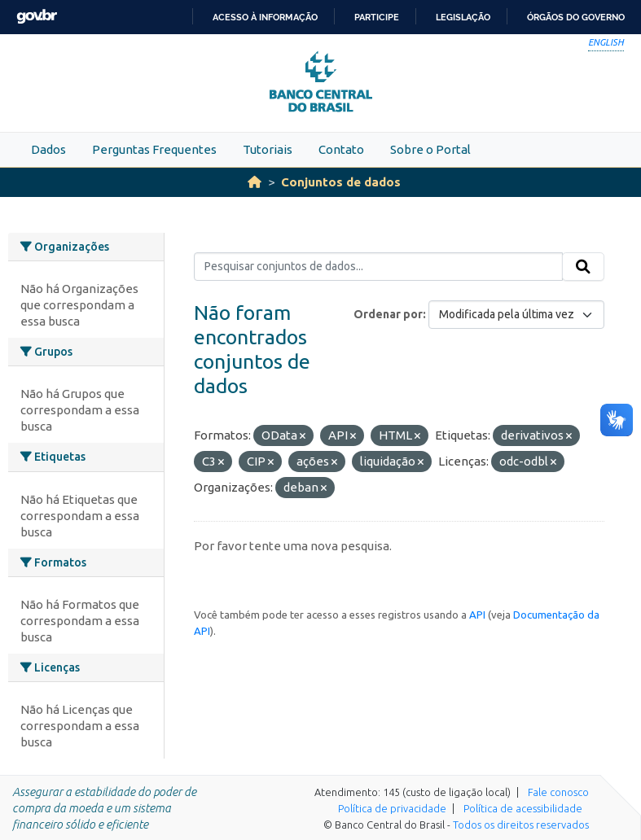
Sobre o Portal (430, 149)
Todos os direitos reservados (521, 825)
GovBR (37, 17)
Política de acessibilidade (523, 808)
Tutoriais (268, 149)
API (477, 615)
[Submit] (583, 267)
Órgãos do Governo (576, 17)
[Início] (255, 182)
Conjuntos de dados (341, 182)
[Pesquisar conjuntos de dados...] (378, 267)
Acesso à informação (265, 17)
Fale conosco (558, 792)
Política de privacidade (392, 808)
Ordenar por (388, 314)
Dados (48, 149)
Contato (341, 149)
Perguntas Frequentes (154, 149)
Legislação (463, 17)
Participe (377, 17)
